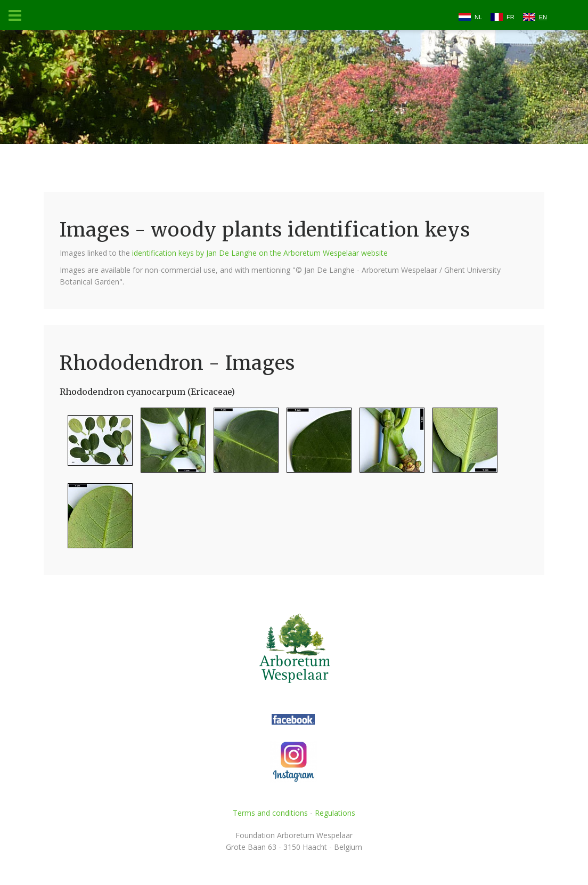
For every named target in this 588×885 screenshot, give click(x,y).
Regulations (335, 813)
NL (478, 17)
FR (511, 17)
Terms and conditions (270, 813)
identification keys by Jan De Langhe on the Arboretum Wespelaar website (260, 253)
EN (543, 17)
